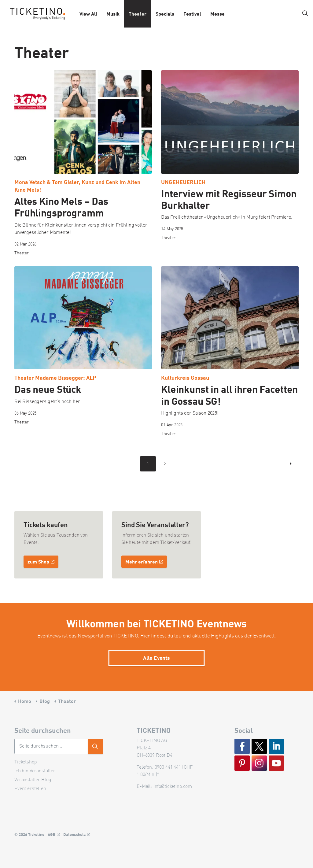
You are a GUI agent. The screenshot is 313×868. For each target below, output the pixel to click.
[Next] (291, 464)
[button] (95, 746)
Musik (113, 14)
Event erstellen (30, 789)
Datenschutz (77, 834)
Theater (138, 14)
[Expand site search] (305, 14)
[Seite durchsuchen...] (59, 746)
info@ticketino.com (173, 787)
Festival (192, 14)
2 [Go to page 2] (165, 464)
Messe (217, 14)
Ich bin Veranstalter (35, 771)
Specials (165, 14)
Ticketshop (26, 762)
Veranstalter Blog (33, 780)
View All (88, 14)
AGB (54, 834)
